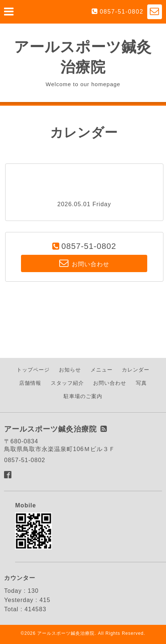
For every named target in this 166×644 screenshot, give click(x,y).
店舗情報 (30, 383)
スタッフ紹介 (67, 383)
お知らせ (70, 370)
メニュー (102, 370)
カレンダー (136, 370)
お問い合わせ (110, 383)
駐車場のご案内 (83, 396)
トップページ (33, 370)
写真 (141, 383)
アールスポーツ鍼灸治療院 (66, 633)
